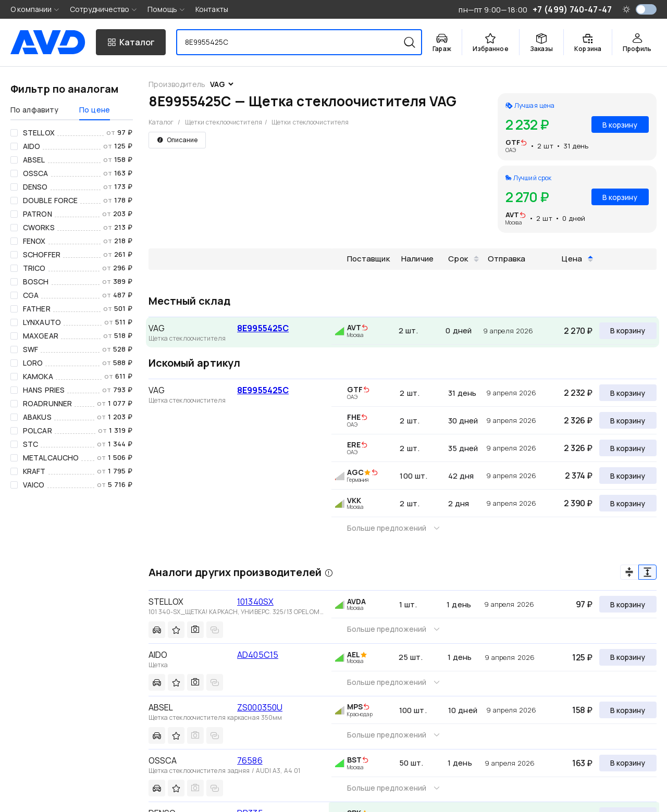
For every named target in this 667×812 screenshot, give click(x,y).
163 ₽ (582, 763)
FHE (354, 417)
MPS (355, 707)
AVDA (356, 601)
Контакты (212, 9)
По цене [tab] (95, 110)
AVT (512, 215)
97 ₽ (584, 604)
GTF (513, 142)
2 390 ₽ (578, 503)
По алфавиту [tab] (34, 110)
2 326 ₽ (578, 420)
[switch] (646, 9)
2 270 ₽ (578, 331)
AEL (354, 654)
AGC (355, 472)
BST (354, 760)
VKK (354, 500)
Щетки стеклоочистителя (224, 122)
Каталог (161, 122)
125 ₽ (582, 657)
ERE (354, 445)
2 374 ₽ (579, 476)
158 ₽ (582, 710)
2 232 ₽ (578, 393)
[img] (524, 143)
